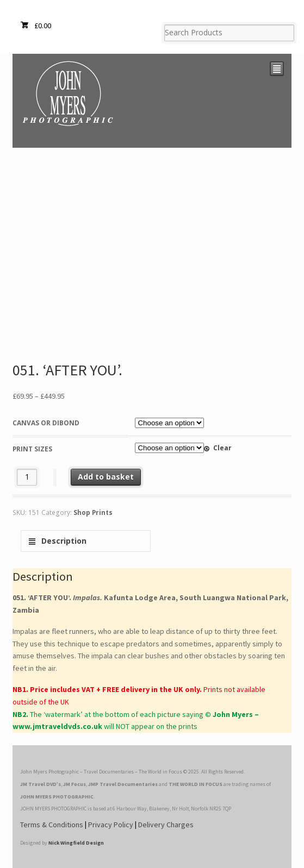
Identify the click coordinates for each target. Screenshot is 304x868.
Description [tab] (63, 541)
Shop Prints (93, 512)
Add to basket (106, 477)
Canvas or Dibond (46, 423)
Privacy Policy (111, 825)
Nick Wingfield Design (76, 843)
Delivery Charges (166, 825)
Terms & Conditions (52, 825)
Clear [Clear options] (222, 448)
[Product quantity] (27, 477)
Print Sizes (32, 449)
